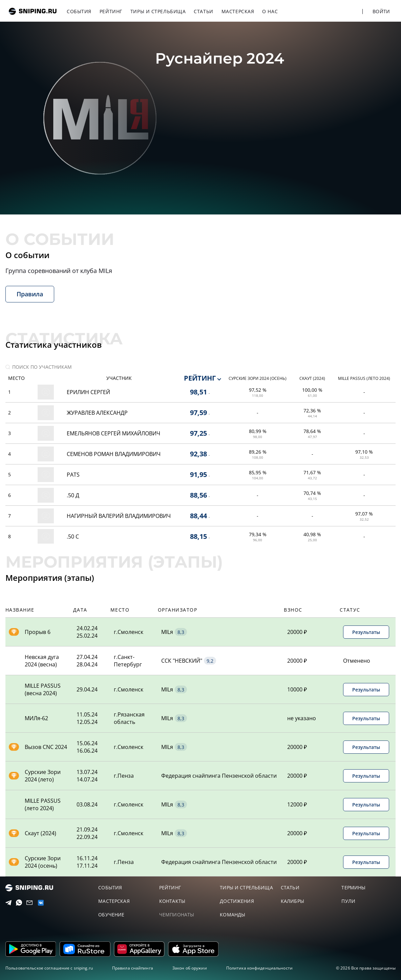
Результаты (366, 632)
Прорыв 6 (38, 632)
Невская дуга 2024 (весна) (42, 661)
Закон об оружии (190, 968)
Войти (381, 11)
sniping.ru (33, 11)
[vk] (39, 903)
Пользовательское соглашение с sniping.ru (49, 968)
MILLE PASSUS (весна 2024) (43, 689)
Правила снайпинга (133, 968)
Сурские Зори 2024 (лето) (43, 776)
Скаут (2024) (40, 833)
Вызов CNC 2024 (46, 747)
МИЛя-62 (36, 718)
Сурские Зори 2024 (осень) (43, 862)
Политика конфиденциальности (259, 968)
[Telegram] (7, 903)
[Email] (28, 903)
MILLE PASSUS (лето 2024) (43, 804)
